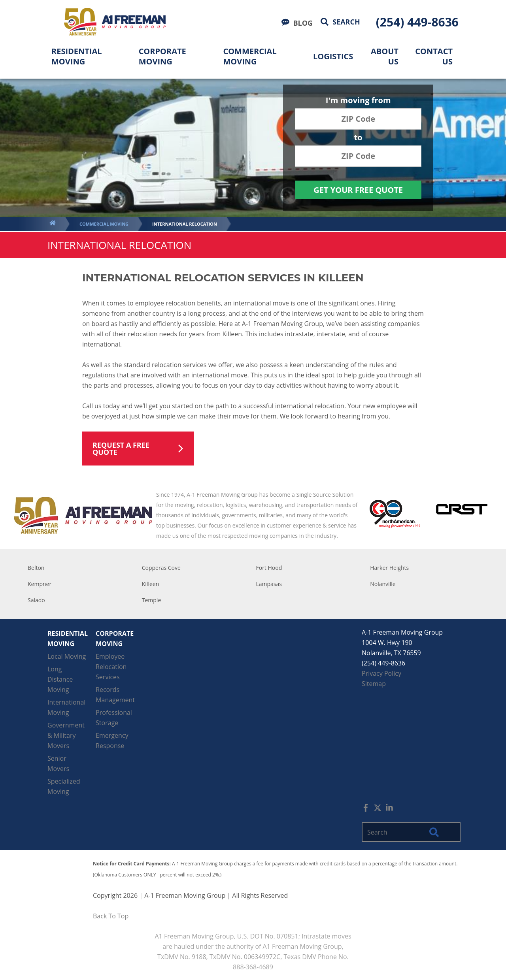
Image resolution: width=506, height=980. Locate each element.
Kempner (40, 584)
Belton (36, 568)
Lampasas (269, 584)
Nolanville (383, 584)
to (358, 138)
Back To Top (111, 916)
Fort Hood (269, 568)
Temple (152, 600)
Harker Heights (389, 568)
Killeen (150, 584)
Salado (36, 600)
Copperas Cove (161, 568)
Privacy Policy (381, 673)
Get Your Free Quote (358, 190)
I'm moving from (358, 101)
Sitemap (374, 684)
